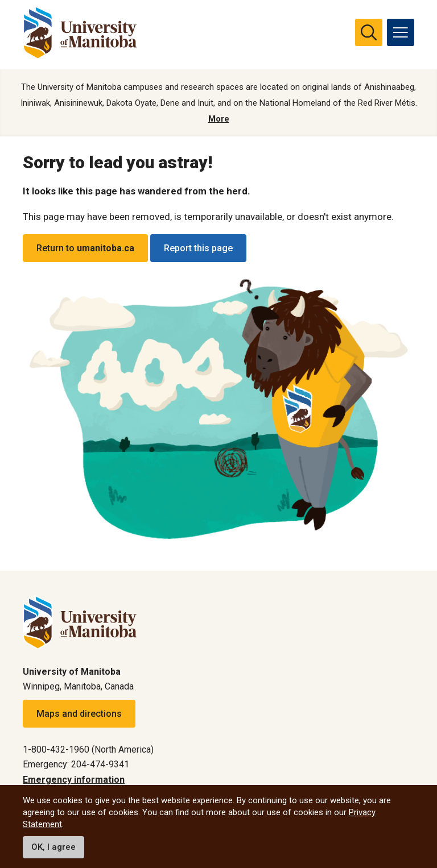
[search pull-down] (369, 32)
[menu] (401, 32)
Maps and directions (79, 714)
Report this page (198, 248)
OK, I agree (53, 847)
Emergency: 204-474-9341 (76, 764)
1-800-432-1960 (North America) (88, 749)
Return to (85, 248)
